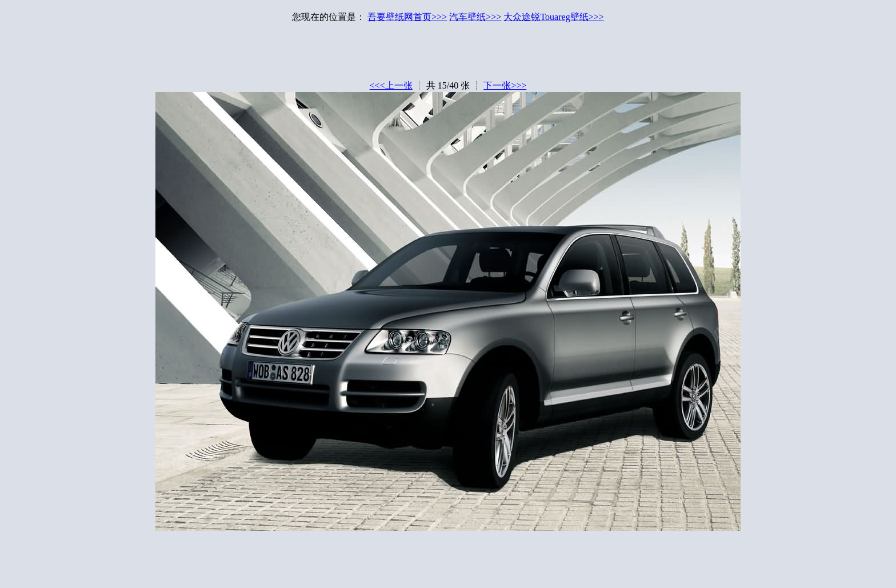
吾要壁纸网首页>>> (407, 17)
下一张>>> (505, 85)
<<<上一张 (391, 85)
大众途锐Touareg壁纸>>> (553, 17)
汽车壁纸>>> (475, 17)
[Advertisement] (448, 54)
